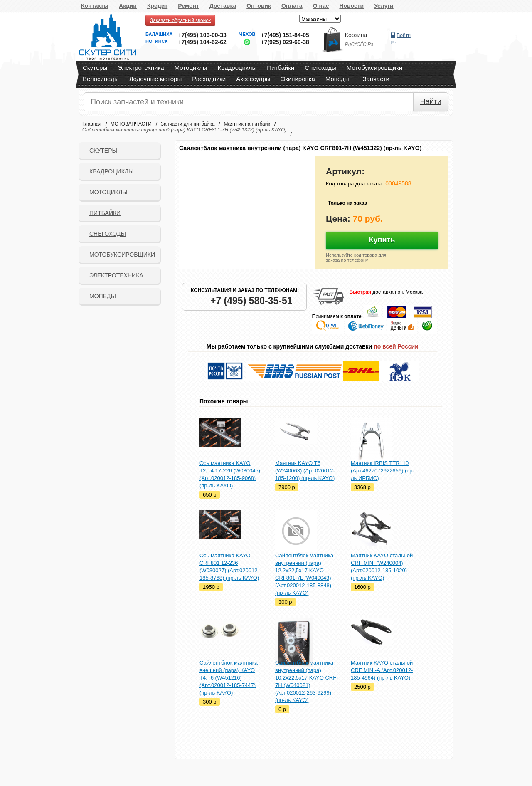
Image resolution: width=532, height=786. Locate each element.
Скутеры (95, 68)
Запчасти (376, 79)
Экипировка (298, 79)
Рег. (394, 43)
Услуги (384, 6)
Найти (431, 101)
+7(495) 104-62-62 (202, 42)
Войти (404, 35)
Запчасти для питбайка (188, 124)
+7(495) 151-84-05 (285, 35)
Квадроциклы (237, 68)
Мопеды (337, 79)
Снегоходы (320, 68)
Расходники (209, 79)
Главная (92, 124)
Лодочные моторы (156, 79)
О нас (321, 6)
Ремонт (188, 6)
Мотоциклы (191, 68)
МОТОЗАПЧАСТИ (131, 124)
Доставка (223, 6)
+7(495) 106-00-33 (202, 35)
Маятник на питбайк (247, 124)
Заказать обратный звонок (180, 20)
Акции (128, 6)
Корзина (356, 35)
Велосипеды (101, 79)
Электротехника (141, 68)
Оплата (292, 6)
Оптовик (259, 6)
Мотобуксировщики (374, 68)
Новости (351, 6)
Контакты (95, 6)
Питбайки (281, 68)
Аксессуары (253, 79)
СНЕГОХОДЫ (108, 234)
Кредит (157, 6)
